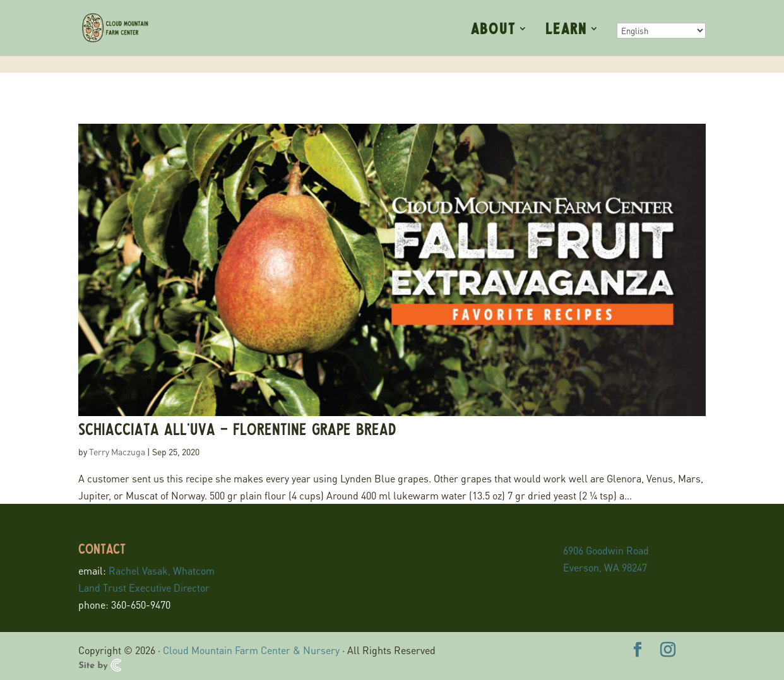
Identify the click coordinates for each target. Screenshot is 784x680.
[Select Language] (661, 31)
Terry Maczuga (117, 451)
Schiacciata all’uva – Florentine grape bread (237, 428)
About (493, 30)
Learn (566, 30)
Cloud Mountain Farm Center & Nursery (251, 650)
